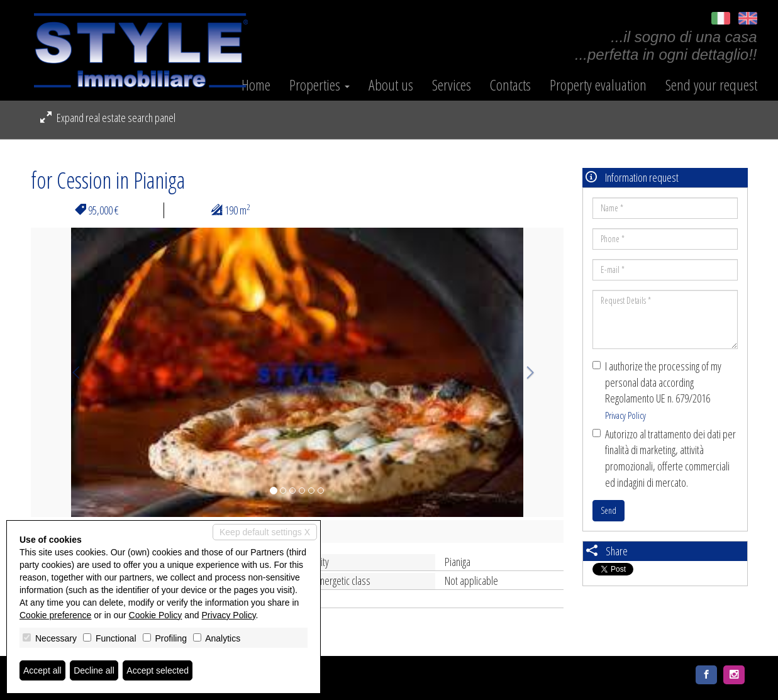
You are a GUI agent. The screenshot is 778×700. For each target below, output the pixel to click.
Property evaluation (598, 85)
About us (391, 85)
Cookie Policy (156, 615)
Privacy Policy (625, 415)
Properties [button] (320, 85)
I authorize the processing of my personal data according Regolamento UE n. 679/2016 (657, 390)
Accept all (42, 670)
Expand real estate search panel (108, 118)
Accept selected (158, 670)
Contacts (510, 85)
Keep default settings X (265, 532)
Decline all (94, 670)
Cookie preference (55, 615)
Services (452, 85)
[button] (71, 372)
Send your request (711, 85)
